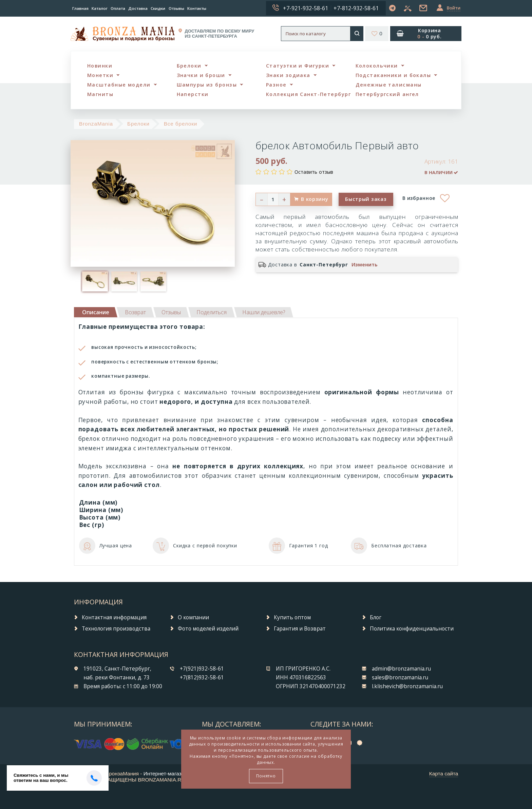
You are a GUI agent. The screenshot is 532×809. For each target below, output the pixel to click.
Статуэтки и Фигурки (298, 66)
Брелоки (189, 66)
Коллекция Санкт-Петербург (308, 94)
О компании (193, 617)
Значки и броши (201, 75)
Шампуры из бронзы (207, 85)
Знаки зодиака (288, 75)
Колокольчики (377, 66)
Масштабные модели (119, 85)
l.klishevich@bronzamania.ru (407, 686)
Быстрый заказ (366, 199)
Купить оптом (292, 617)
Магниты (100, 94)
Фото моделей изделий (208, 629)
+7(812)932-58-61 (202, 678)
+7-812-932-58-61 (356, 8)
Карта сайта (444, 774)
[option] (95, 281)
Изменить (365, 265)
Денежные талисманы (389, 85)
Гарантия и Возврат (300, 629)
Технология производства (116, 629)
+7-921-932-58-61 (306, 8)
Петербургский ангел (387, 94)
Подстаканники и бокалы (393, 75)
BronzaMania (96, 124)
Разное (276, 85)
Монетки (100, 75)
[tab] (135, 312)
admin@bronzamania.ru (401, 669)
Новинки (100, 66)
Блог (376, 617)
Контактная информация (114, 617)
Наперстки (193, 94)
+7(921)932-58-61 (202, 669)
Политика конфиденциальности (412, 629)
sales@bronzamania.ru (400, 678)
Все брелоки (181, 124)
